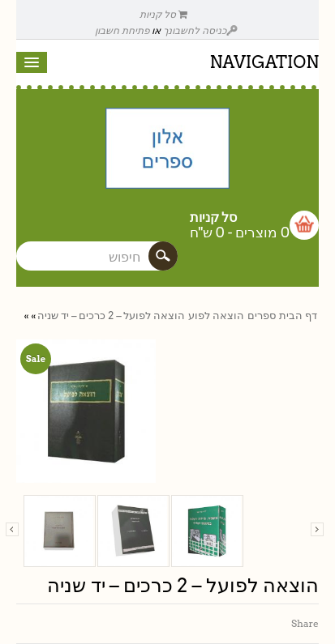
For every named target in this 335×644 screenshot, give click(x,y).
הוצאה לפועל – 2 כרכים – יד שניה (111, 316)
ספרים (262, 316)
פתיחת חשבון (122, 30)
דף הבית (298, 316)
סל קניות (164, 14)
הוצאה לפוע (216, 316)
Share (305, 623)
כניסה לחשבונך (200, 30)
